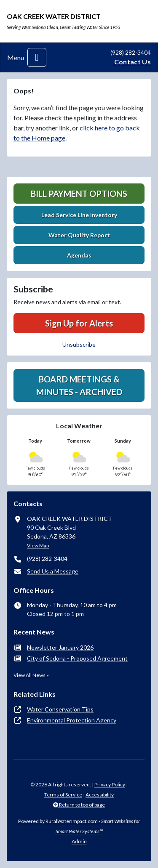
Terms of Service (63, 795)
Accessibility (100, 795)
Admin (79, 841)
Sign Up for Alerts (79, 323)
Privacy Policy (110, 784)
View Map (38, 545)
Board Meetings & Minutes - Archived (79, 385)
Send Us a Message (53, 571)
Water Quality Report (79, 235)
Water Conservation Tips (60, 709)
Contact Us (133, 62)
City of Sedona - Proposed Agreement (77, 658)
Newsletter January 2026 (60, 647)
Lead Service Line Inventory (79, 215)
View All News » (31, 675)
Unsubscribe (79, 344)
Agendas (79, 255)
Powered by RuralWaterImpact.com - (79, 826)
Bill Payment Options (79, 194)
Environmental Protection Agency (72, 720)
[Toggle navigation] (37, 57)
